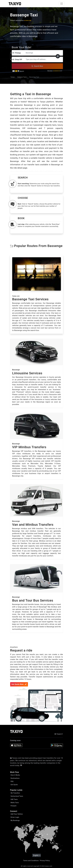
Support (59, 734)
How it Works (15, 775)
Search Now (37, 66)
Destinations (15, 778)
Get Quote (14, 785)
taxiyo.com (49, 866)
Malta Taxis (15, 803)
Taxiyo (13, 77)
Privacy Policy (45, 861)
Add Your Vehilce (17, 814)
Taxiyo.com (16, 296)
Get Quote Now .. (19, 684)
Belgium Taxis (22, 77)
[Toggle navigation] (62, 4)
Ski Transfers (15, 793)
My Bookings (15, 820)
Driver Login (15, 817)
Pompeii (14, 806)
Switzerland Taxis (17, 796)
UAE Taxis (14, 799)
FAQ (12, 781)
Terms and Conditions (31, 861)
